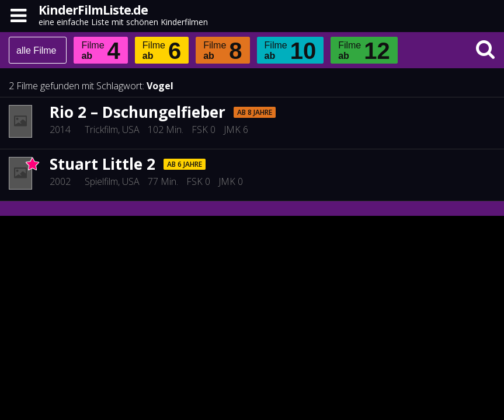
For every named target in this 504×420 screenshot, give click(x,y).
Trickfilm (101, 129)
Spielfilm (101, 181)
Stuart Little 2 (102, 164)
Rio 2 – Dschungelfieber (138, 112)
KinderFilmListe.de (93, 10)
